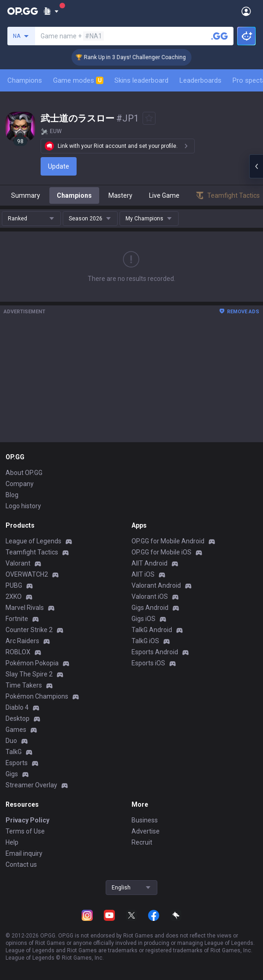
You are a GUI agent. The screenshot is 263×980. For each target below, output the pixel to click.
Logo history (23, 506)
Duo (11, 741)
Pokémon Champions (37, 696)
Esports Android (155, 652)
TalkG (14, 752)
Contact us (21, 864)
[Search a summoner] (220, 36)
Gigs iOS (143, 619)
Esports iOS (148, 663)
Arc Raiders (22, 641)
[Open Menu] (246, 11)
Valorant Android (156, 585)
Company (20, 484)
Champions (25, 80)
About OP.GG (24, 473)
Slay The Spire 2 (29, 674)
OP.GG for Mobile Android (168, 541)
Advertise (146, 831)
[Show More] (51, 11)
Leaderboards (200, 80)
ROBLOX (18, 652)
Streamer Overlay (31, 785)
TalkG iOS (145, 641)
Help (12, 842)
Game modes (78, 80)
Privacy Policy (27, 820)
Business (145, 820)
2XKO (14, 597)
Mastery (120, 195)
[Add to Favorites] (149, 118)
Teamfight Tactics (32, 552)
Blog (12, 495)
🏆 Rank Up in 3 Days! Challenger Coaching (137, 57)
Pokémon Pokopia (32, 663)
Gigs (12, 774)
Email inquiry (24, 853)
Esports (17, 763)
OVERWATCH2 (27, 574)
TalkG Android (152, 630)
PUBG (14, 585)
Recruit (142, 842)
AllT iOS (143, 574)
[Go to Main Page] (23, 11)
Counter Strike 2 (29, 630)
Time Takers (24, 685)
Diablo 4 (17, 707)
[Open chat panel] (256, 166)
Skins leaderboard (141, 80)
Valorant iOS (150, 597)
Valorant (18, 563)
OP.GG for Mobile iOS (161, 552)
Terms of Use (25, 831)
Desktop (18, 718)
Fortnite (17, 619)
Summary (26, 195)
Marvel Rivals (25, 608)
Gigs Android (150, 608)
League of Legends (33, 541)
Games (16, 730)
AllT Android (149, 563)
